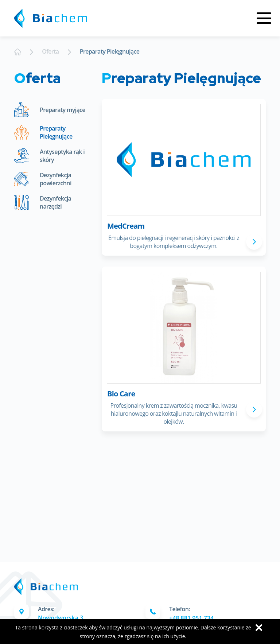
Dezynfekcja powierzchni (43, 179)
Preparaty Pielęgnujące (110, 51)
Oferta (50, 51)
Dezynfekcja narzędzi (43, 202)
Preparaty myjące (50, 110)
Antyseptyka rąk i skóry (49, 156)
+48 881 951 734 (191, 618)
